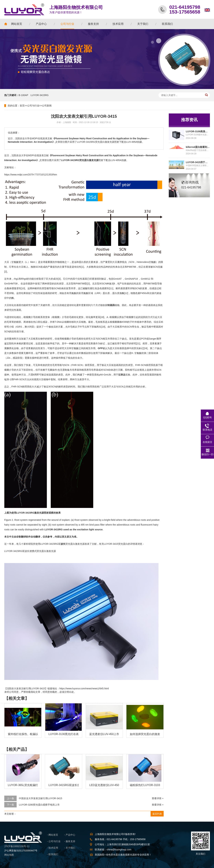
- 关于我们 (70, 848)
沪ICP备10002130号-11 (17, 846)
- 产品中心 (70, 835)
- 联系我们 (53, 854)
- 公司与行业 (54, 841)
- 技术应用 (53, 848)
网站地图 (9, 855)
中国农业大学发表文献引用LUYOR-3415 (40, 798)
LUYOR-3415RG (39, 95)
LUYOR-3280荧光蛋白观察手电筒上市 (39, 805)
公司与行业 (33, 106)
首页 (22, 106)
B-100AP (23, 95)
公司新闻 (47, 106)
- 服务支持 (70, 841)
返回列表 (157, 814)
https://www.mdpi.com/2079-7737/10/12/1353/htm (31, 175)
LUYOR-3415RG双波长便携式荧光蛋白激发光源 (30, 551)
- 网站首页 (53, 835)
